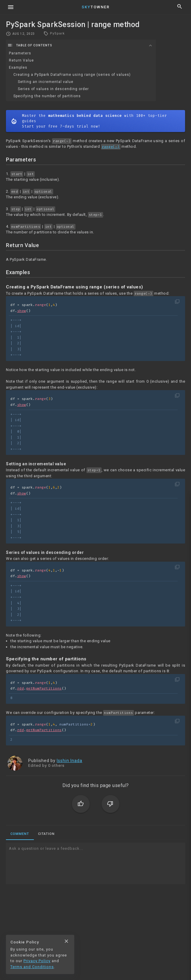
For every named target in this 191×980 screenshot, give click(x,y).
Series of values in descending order (53, 89)
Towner (96, 7)
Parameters (20, 53)
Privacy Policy (37, 961)
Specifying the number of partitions (47, 96)
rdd (21, 688)
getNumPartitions (44, 688)
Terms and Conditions (32, 967)
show (22, 311)
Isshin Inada (70, 761)
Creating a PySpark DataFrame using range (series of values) (72, 75)
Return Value (21, 60)
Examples (18, 67)
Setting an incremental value (46, 82)
